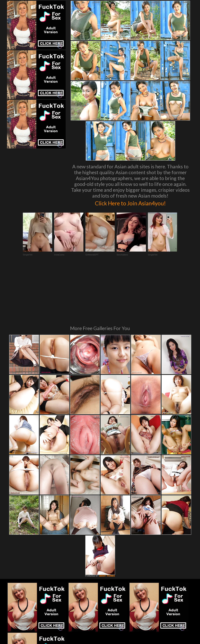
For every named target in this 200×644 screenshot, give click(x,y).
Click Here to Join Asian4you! (130, 203)
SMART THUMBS (107, 523)
